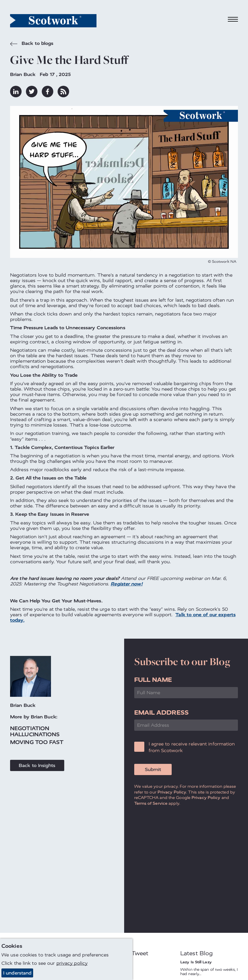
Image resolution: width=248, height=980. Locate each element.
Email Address (161, 712)
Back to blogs (32, 44)
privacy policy (72, 963)
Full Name (153, 680)
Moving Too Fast (37, 742)
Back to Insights (37, 765)
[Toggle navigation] (233, 19)
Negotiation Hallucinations (35, 731)
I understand (17, 973)
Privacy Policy (172, 792)
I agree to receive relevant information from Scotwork (192, 747)
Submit (153, 769)
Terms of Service (151, 803)
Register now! (126, 584)
